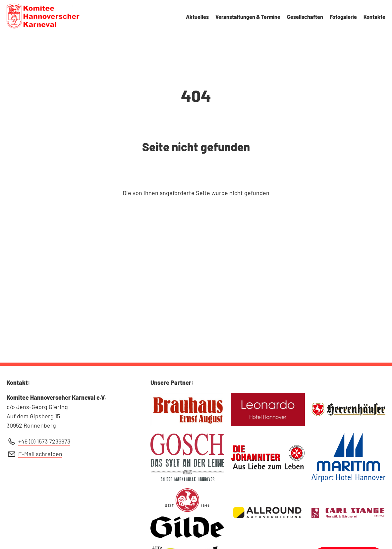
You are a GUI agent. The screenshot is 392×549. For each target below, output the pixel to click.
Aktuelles (197, 17)
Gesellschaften (305, 17)
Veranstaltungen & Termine (248, 17)
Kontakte (374, 17)
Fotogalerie (343, 17)
